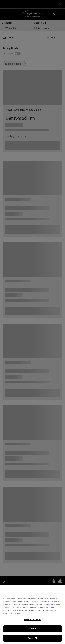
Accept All (32, 639)
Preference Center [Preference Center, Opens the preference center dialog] (33, 621)
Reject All (32, 630)
